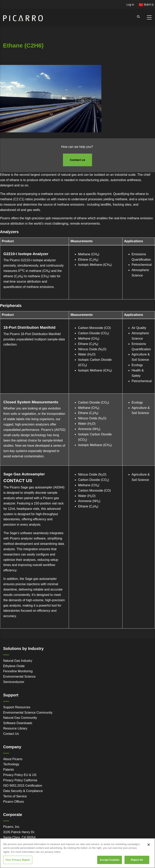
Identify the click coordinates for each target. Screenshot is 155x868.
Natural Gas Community (20, 718)
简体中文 (146, 5)
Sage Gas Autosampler (24, 474)
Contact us (78, 160)
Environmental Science (19, 677)
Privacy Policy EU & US (20, 775)
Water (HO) (87, 354)
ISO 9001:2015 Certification (23, 786)
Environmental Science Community (28, 713)
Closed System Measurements (31, 402)
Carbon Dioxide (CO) (93, 333)
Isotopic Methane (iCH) (95, 265)
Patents (9, 770)
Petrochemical (142, 265)
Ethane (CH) (88, 260)
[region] (77, 853)
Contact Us (11, 734)
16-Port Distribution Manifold (29, 327)
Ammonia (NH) (89, 429)
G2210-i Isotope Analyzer (26, 254)
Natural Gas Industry (18, 661)
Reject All (137, 860)
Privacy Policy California (20, 780)
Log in (130, 5)
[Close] (149, 845)
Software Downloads (18, 723)
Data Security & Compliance (23, 791)
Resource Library (15, 728)
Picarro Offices (14, 802)
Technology (11, 764)
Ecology (137, 365)
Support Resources (17, 707)
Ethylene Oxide (14, 666)
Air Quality (139, 328)
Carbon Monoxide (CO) (94, 328)
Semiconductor (14, 682)
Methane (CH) (89, 254)
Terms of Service (15, 796)
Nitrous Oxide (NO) (92, 349)
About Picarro (13, 759)
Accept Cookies (110, 860)
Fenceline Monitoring (18, 671)
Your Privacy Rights (18, 860)
